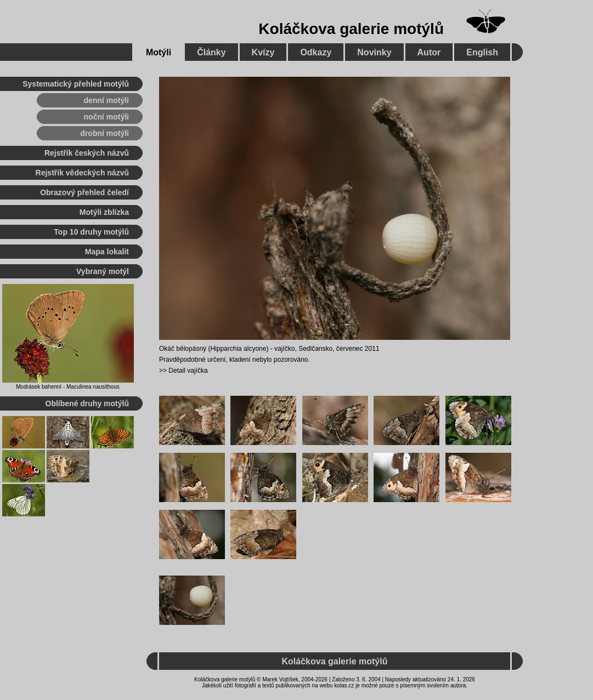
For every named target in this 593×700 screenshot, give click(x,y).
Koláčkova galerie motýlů (351, 29)
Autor (429, 52)
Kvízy (263, 52)
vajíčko (284, 349)
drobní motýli (105, 133)
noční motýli (106, 117)
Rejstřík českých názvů (87, 153)
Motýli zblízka (104, 212)
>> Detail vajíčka (183, 371)
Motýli (159, 52)
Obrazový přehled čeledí (84, 192)
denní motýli (106, 100)
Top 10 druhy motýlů (91, 232)
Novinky (374, 52)
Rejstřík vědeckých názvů (82, 173)
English (482, 52)
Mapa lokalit (107, 252)
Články (211, 52)
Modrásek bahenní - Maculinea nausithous (67, 387)
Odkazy (316, 52)
